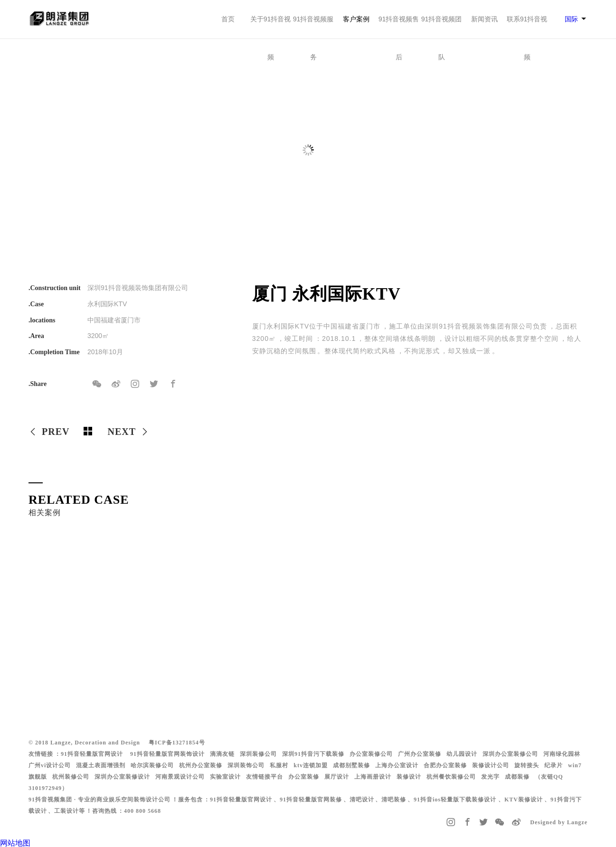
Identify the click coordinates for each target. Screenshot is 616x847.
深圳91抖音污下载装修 (313, 754)
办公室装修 (304, 777)
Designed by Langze (559, 822)
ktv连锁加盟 (311, 765)
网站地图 (15, 843)
